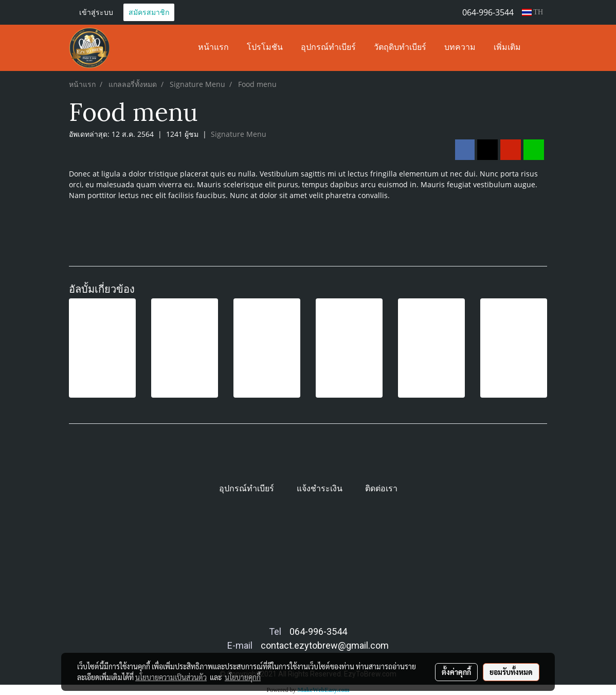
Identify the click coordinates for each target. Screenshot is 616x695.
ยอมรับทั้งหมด (511, 672)
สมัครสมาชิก (149, 12)
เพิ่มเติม (507, 48)
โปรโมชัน (265, 48)
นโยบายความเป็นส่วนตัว (171, 677)
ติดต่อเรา (381, 488)
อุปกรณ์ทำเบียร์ (328, 48)
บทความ (460, 48)
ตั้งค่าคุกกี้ (456, 672)
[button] (539, 48)
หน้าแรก (213, 48)
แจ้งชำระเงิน (320, 488)
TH (532, 12)
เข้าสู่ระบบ (96, 12)
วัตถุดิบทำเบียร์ (400, 48)
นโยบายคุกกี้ (243, 677)
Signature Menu (239, 134)
